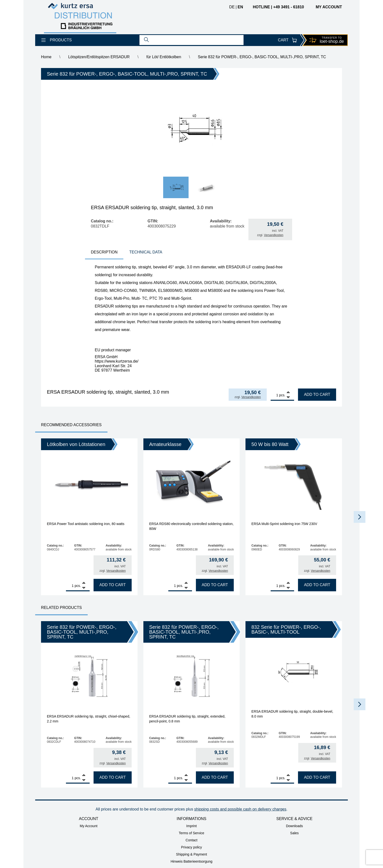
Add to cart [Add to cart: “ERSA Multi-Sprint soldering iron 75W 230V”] (317, 585)
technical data (146, 252)
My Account (88, 826)
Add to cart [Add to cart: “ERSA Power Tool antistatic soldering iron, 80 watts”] (113, 585)
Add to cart (317, 394)
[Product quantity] (274, 395)
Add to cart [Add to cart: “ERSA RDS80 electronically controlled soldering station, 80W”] (215, 585)
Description (104, 252)
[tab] (104, 253)
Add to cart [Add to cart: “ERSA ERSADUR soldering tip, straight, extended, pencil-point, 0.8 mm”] (215, 777)
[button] (360, 517)
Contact (191, 840)
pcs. (282, 395)
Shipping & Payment (192, 854)
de (232, 7)
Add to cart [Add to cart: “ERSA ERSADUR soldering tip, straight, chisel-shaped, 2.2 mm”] (113, 777)
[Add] (288, 393)
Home (46, 57)
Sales (294, 833)
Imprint (192, 826)
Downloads (294, 826)
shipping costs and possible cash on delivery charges (240, 809)
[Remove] (288, 397)
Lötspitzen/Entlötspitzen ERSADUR (99, 57)
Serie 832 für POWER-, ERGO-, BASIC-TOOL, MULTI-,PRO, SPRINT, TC (262, 57)
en (240, 7)
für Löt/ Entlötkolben (164, 57)
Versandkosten (274, 235)
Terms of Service (191, 833)
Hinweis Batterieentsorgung (191, 861)
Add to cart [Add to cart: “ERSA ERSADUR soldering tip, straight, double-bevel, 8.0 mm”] (317, 777)
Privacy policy (191, 847)
